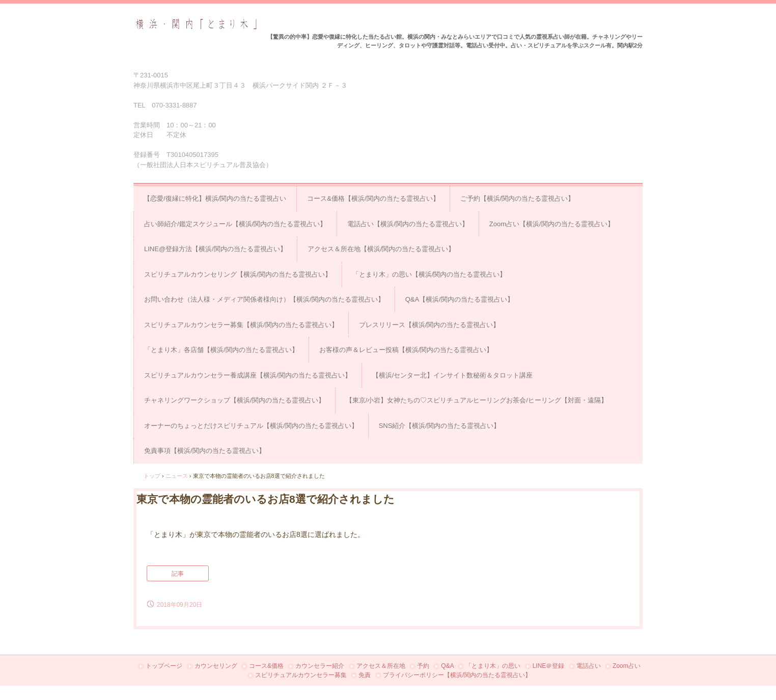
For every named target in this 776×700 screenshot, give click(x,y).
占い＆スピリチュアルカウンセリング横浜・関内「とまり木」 (196, 24)
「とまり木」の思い (493, 666)
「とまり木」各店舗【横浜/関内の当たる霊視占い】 (221, 350)
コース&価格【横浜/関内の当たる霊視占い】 (373, 198)
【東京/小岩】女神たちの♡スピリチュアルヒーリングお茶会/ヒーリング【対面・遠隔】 (477, 400)
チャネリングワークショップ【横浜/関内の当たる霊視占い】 (234, 400)
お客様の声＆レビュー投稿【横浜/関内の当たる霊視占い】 (406, 350)
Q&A (447, 666)
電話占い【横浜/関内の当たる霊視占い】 (408, 224)
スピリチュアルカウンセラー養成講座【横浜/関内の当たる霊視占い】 (248, 375)
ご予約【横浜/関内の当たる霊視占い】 (518, 198)
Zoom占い (627, 666)
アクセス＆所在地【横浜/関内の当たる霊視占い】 (381, 249)
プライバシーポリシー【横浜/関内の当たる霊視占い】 (457, 675)
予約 (423, 666)
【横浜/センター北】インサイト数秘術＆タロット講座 (453, 375)
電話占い (589, 666)
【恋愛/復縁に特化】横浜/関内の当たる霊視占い (215, 198)
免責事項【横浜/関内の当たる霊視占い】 (205, 451)
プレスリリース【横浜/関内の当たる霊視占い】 (429, 325)
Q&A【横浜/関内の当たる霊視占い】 (460, 299)
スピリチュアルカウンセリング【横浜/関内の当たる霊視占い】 (238, 274)
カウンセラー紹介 (320, 666)
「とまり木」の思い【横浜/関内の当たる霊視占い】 (429, 274)
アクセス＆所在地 (381, 666)
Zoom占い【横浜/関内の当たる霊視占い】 (552, 224)
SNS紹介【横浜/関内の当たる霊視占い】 (439, 426)
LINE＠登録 (549, 666)
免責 (365, 675)
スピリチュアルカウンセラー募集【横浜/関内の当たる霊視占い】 (241, 325)
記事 (178, 574)
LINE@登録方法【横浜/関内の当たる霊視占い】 (215, 249)
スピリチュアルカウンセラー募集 (301, 675)
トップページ (164, 666)
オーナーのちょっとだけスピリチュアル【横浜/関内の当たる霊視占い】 (251, 426)
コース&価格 (266, 666)
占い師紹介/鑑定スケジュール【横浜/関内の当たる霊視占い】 (235, 224)
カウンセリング (216, 666)
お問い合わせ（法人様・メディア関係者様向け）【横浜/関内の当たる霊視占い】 (264, 299)
